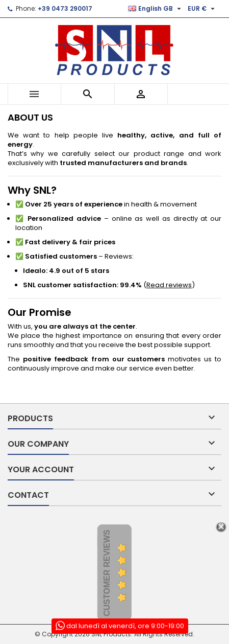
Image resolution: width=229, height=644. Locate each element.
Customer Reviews (107, 573)
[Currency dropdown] (202, 9)
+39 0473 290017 (65, 8)
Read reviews (169, 285)
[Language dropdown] (156, 9)
